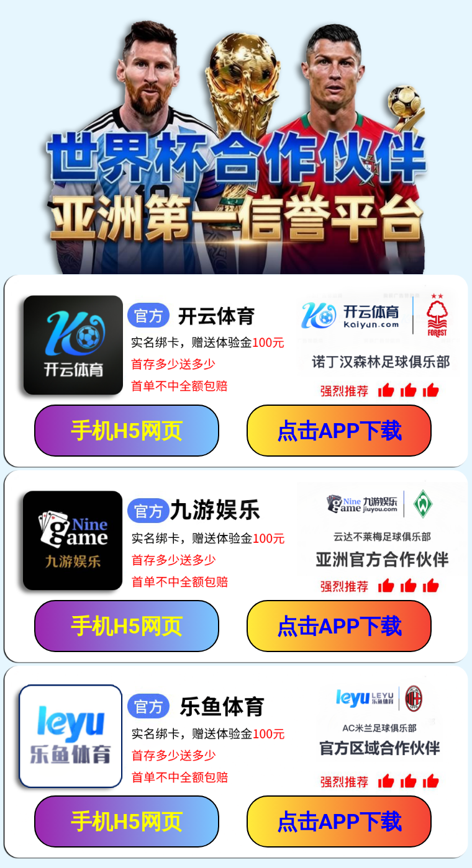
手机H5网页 (127, 431)
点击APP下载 (339, 431)
